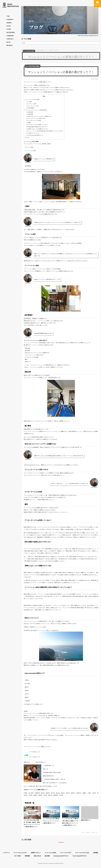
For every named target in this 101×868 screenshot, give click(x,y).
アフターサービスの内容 (34, 120)
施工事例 (30, 114)
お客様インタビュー (36, 853)
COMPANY (10, 36)
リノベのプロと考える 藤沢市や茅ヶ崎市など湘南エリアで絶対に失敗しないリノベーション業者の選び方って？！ (71, 816)
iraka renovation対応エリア (35, 135)
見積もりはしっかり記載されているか (37, 129)
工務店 (29, 102)
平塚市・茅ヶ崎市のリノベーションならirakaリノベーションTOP (37, 50)
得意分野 (30, 112)
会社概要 (96, 853)
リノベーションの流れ (51, 853)
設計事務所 (30, 108)
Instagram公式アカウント (61, 856)
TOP (8, 16)
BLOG (8, 42)
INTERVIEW (11, 32)
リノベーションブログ (66, 853)
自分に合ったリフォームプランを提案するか (39, 116)
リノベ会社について (94, 833)
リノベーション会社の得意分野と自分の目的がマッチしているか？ (45, 131)
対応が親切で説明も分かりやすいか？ (37, 127)
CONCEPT (10, 20)
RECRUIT (10, 45)
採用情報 (27, 856)
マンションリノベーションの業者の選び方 (36, 110)
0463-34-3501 (37, 762)
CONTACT (10, 39)
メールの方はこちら (32, 752)
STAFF (9, 29)
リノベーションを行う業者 (32, 99)
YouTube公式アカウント (80, 856)
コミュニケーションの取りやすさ (36, 118)
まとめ (27, 137)
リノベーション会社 (33, 106)
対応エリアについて (33, 133)
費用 (29, 122)
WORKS (9, 23)
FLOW (8, 26)
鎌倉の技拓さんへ (90, 813)
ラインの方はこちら (32, 757)
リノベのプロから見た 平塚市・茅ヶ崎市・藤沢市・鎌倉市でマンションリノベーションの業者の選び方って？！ (32, 817)
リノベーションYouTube (82, 853)
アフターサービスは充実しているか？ (37, 125)
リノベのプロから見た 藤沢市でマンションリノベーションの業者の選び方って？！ (51, 815)
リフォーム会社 (31, 104)
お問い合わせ (37, 856)
